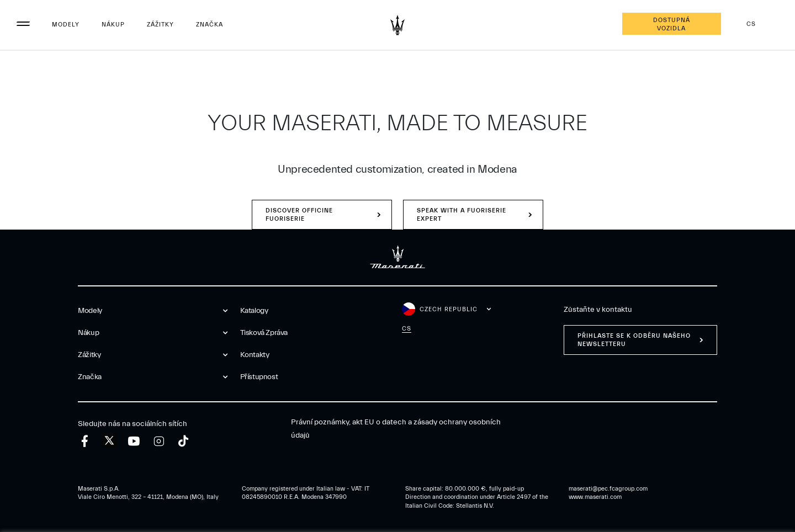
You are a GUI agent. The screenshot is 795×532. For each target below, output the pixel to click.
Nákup (113, 25)
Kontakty (255, 355)
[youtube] (134, 441)
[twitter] (109, 441)
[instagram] (159, 441)
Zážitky (160, 25)
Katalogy (254, 311)
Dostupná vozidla (672, 24)
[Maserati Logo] (397, 25)
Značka (210, 25)
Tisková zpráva (264, 333)
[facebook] (85, 441)
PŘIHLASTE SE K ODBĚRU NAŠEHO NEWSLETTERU (634, 340)
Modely (66, 25)
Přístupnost (259, 377)
